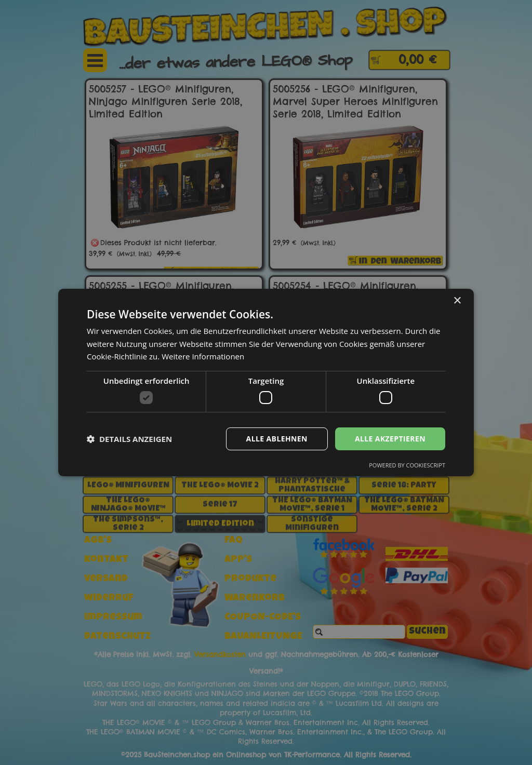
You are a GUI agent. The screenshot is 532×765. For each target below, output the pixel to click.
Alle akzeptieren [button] (390, 439)
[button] (129, 439)
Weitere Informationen (203, 356)
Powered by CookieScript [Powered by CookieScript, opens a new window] (407, 465)
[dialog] (266, 382)
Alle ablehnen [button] (277, 439)
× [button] (457, 301)
